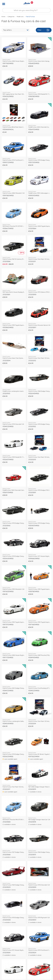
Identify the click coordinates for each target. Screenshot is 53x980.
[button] (48, 4)
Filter (43, 30)
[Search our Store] (26, 10)
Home (3, 17)
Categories (11, 17)
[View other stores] (32, 3)
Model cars (20, 17)
